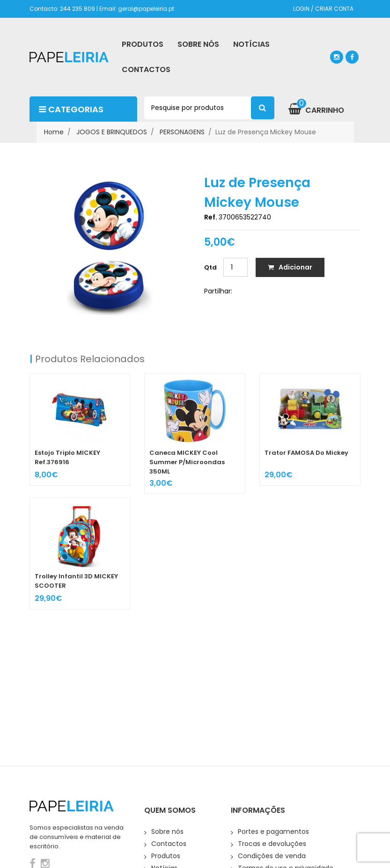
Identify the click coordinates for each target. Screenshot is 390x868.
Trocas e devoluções (272, 844)
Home (54, 132)
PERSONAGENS (182, 132)
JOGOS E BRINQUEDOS (112, 132)
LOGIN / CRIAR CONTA (323, 9)
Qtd (210, 267)
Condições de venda (272, 856)
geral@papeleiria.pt (146, 9)
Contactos (169, 844)
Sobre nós (167, 832)
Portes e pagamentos (273, 832)
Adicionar (290, 267)
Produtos (166, 856)
